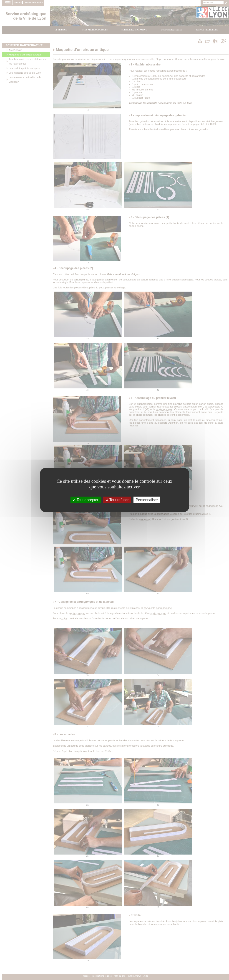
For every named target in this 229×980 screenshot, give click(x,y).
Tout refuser (117, 500)
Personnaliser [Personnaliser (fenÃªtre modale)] (147, 500)
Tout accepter (85, 500)
